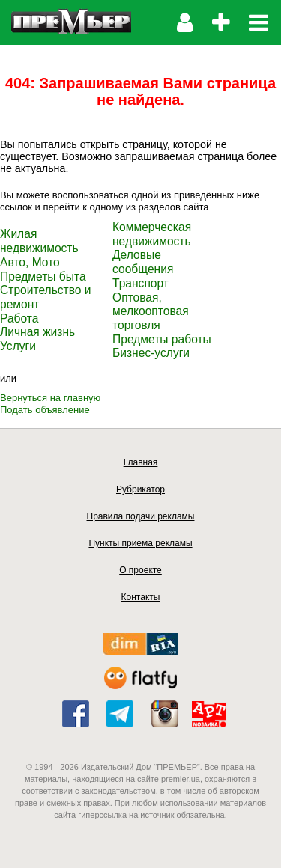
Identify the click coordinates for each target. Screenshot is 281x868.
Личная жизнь (37, 332)
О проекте (140, 570)
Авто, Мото (30, 262)
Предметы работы (162, 339)
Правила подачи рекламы (141, 516)
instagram (165, 714)
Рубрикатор (140, 489)
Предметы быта (43, 276)
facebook (76, 714)
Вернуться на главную (50, 398)
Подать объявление (45, 410)
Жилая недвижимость (39, 241)
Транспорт (140, 283)
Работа (19, 318)
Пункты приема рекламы (140, 543)
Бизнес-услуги (151, 353)
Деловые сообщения (143, 262)
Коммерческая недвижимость (152, 234)
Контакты (141, 597)
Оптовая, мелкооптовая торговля (151, 311)
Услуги (18, 346)
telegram (120, 714)
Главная (141, 462)
